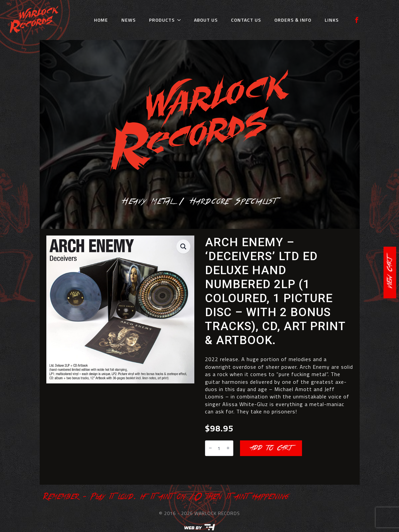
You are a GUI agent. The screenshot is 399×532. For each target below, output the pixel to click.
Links (332, 20)
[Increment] (228, 448)
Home (101, 20)
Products (162, 20)
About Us (206, 20)
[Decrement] (210, 448)
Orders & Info (293, 20)
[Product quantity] (219, 448)
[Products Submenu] (181, 20)
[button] (183, 247)
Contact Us (246, 20)
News (128, 20)
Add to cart (271, 448)
